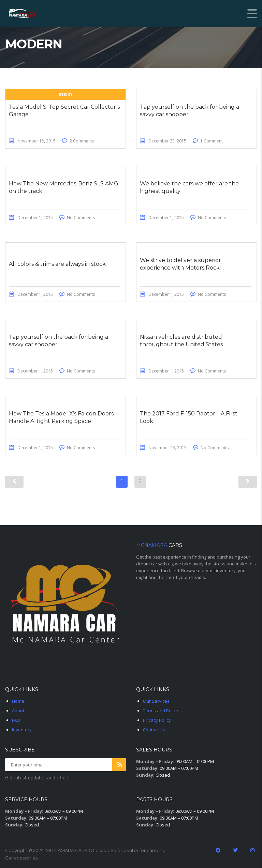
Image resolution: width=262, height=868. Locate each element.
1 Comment (212, 141)
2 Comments (82, 141)
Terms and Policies (162, 711)
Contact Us (154, 730)
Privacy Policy (157, 720)
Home (18, 701)
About (18, 711)
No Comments (81, 218)
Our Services (156, 701)
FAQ (16, 720)
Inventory (22, 730)
